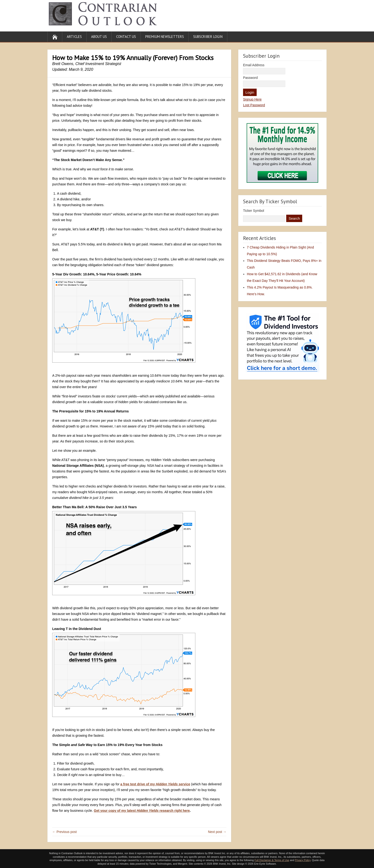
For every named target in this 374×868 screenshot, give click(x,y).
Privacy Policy (303, 860)
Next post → (217, 832)
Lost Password (254, 105)
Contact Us (126, 37)
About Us (99, 37)
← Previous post (65, 832)
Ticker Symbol (254, 211)
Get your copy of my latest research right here (142, 811)
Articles (74, 37)
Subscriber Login (208, 37)
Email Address (254, 65)
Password (250, 78)
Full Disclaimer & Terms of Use (272, 860)
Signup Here (252, 99)
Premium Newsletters (165, 37)
